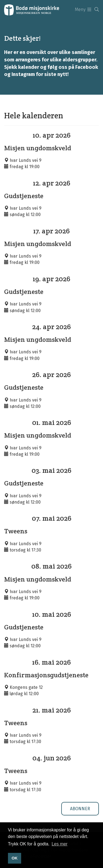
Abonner (80, 809)
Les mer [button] (60, 844)
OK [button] (15, 858)
